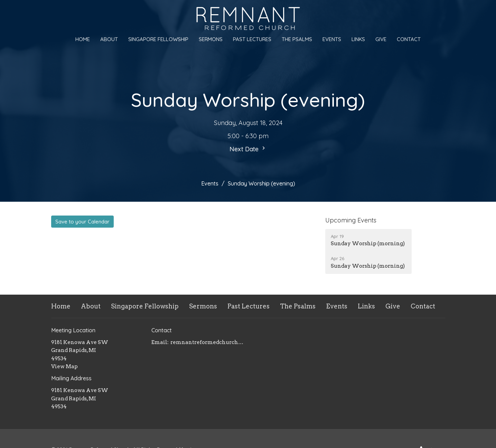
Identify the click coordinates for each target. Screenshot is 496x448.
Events (332, 39)
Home (83, 39)
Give (381, 39)
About (109, 39)
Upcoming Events (351, 220)
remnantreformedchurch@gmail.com (208, 342)
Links (358, 39)
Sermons (211, 39)
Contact (409, 39)
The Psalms (297, 39)
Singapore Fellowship (158, 39)
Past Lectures (252, 39)
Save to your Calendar (82, 222)
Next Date (248, 149)
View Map (64, 366)
